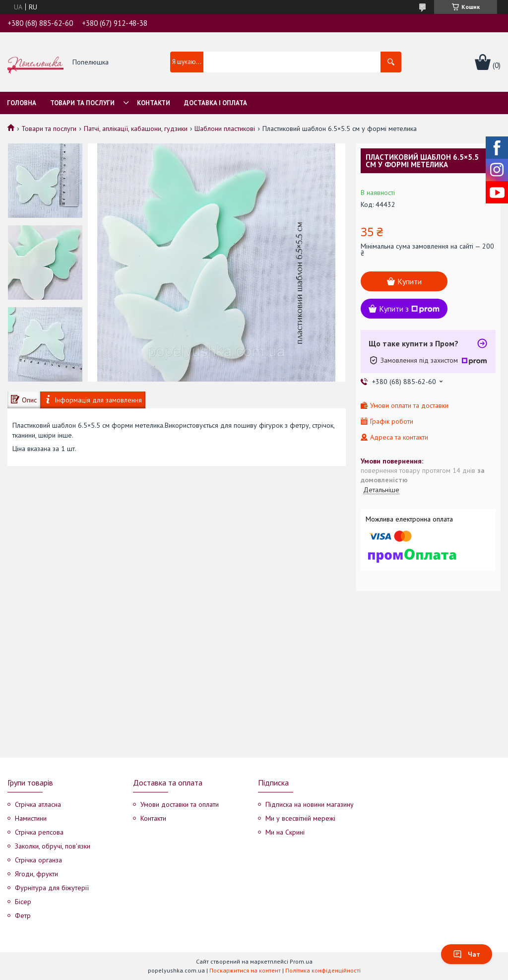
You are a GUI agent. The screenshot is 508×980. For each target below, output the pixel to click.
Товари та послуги (82, 103)
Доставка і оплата (216, 103)
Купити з (409, 309)
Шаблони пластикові (225, 129)
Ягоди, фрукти (36, 874)
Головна (22, 103)
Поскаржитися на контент (245, 970)
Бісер (23, 902)
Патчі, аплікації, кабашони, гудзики (136, 129)
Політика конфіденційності (323, 970)
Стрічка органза (38, 860)
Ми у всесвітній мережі (300, 818)
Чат (467, 954)
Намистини (31, 818)
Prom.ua (301, 961)
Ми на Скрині (285, 832)
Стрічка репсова (39, 832)
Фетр (23, 915)
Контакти (154, 103)
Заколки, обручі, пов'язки (53, 846)
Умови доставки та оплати (180, 804)
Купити (410, 281)
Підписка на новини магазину (310, 804)
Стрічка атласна (38, 804)
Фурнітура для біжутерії (52, 888)
